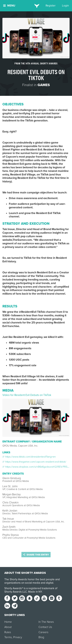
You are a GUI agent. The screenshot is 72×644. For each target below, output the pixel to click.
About (8, 627)
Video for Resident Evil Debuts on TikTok (27, 395)
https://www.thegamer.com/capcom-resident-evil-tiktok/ (34, 462)
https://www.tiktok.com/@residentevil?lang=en (29, 457)
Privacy (18, 637)
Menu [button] (9, 6)
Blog (41, 637)
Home (8, 622)
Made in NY (35, 592)
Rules (8, 632)
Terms (8, 637)
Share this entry (36, 555)
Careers (43, 632)
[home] (36, 6)
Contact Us (45, 627)
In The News (46, 622)
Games (44, 85)
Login (65, 6)
